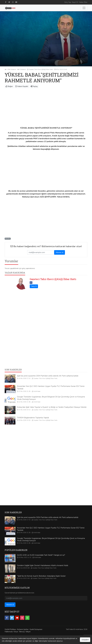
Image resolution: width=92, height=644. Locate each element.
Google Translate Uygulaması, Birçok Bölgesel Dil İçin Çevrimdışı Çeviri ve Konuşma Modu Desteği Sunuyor (51, 539)
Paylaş (34, 86)
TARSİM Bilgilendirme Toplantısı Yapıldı (33, 418)
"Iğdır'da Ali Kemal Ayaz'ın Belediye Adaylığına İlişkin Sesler (41, 576)
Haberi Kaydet (22, 86)
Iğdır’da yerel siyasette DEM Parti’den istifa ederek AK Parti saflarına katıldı (48, 376)
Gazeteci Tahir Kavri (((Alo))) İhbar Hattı (53, 279)
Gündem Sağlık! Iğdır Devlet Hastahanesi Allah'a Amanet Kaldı (43, 565)
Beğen (9, 86)
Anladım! (85, 640)
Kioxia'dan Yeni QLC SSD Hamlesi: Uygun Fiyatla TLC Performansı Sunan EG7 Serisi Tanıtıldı (51, 529)
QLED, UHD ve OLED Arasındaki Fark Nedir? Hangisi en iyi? (41, 555)
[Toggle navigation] (84, 8)
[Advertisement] (46, 106)
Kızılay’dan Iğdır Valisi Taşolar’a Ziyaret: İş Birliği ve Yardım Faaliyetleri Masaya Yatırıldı (52, 407)
